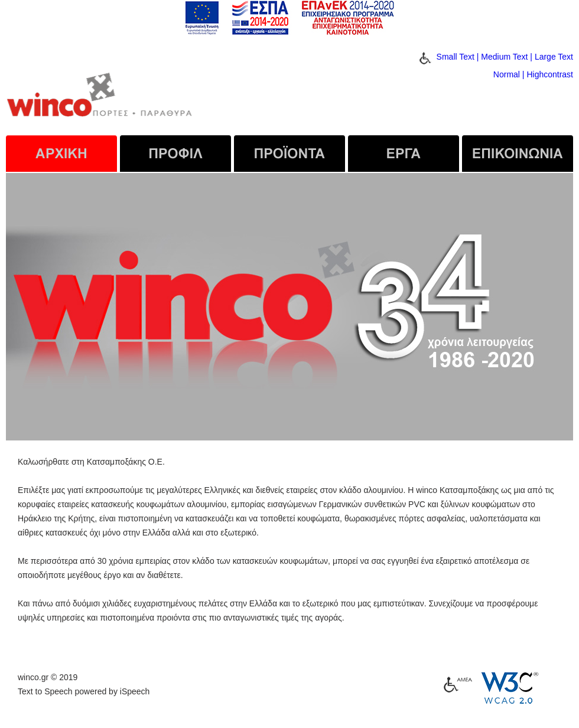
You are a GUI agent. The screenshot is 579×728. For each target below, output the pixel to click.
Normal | (509, 74)
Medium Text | (507, 57)
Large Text (554, 57)
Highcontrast (550, 74)
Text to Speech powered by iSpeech (84, 691)
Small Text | (458, 57)
